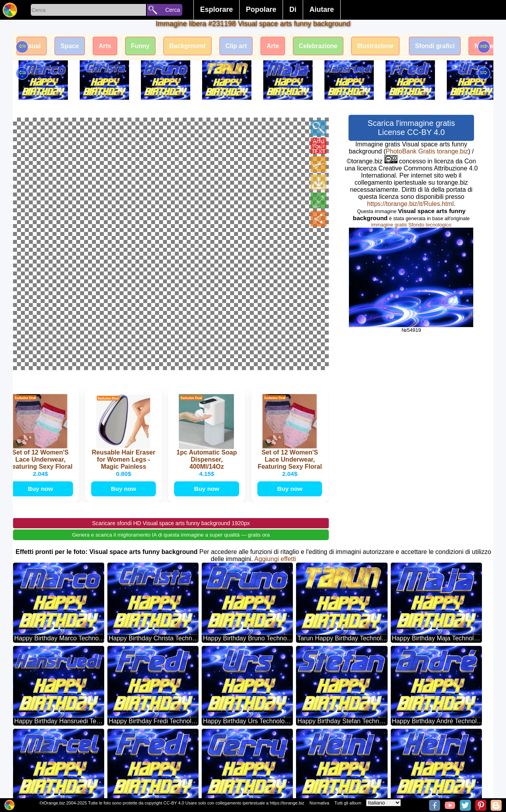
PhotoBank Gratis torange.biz (427, 151)
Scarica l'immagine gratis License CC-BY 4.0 (411, 128)
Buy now (42, 378)
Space (71, 46)
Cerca (173, 10)
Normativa (319, 803)
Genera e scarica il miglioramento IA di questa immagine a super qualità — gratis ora (171, 425)
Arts (107, 46)
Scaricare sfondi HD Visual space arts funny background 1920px (171, 413)
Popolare (261, 9)
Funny (144, 46)
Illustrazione (385, 46)
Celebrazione (326, 46)
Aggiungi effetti (275, 449)
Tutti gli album (348, 803)
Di (293, 9)
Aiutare (322, 9)
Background (192, 46)
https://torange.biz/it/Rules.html (410, 204)
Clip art (242, 46)
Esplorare (216, 9)
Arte (280, 46)
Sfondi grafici (446, 46)
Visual (32, 46)
